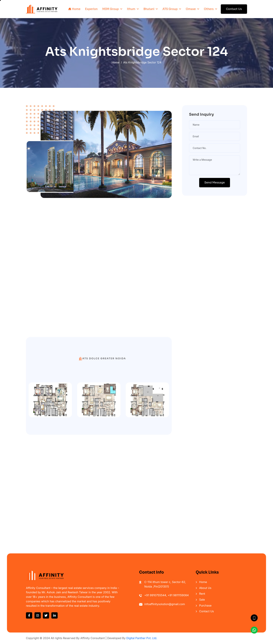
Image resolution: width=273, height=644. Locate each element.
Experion (91, 9)
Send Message (215, 183)
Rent (202, 594)
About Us (205, 588)
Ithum (131, 9)
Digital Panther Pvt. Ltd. (142, 638)
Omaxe (191, 9)
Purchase (205, 605)
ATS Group (170, 9)
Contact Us (234, 9)
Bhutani (149, 9)
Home (74, 9)
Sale (202, 600)
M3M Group (111, 9)
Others (209, 9)
